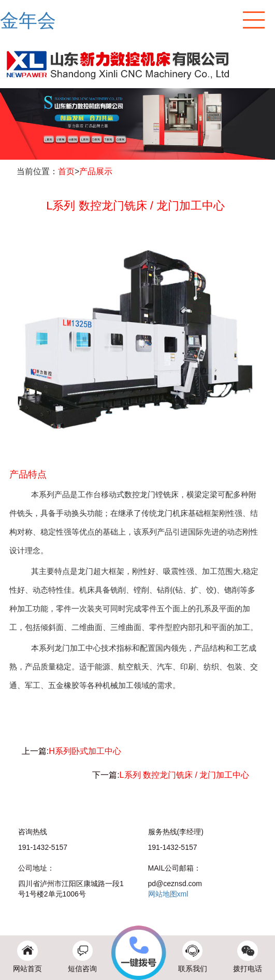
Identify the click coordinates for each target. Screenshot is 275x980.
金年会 (28, 20)
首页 (66, 171)
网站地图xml (168, 894)
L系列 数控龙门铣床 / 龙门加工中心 (185, 775)
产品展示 (96, 171)
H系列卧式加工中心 (85, 751)
